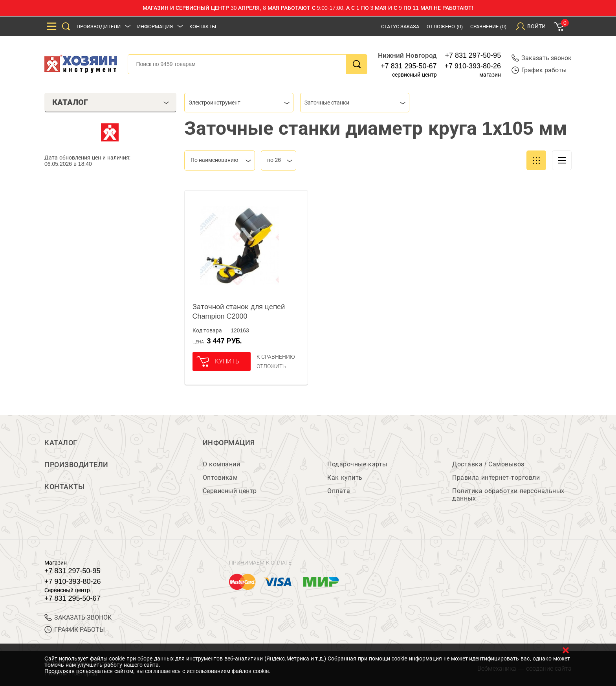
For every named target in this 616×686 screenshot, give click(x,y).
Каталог (61, 443)
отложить (271, 366)
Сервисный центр (230, 491)
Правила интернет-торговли (496, 478)
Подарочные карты (357, 464)
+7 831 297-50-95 (473, 55)
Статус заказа (400, 27)
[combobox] (239, 103)
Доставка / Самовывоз (488, 464)
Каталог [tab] (111, 102)
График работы (539, 70)
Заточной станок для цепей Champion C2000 (239, 312)
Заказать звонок (542, 58)
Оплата (339, 491)
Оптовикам (220, 478)
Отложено (445, 27)
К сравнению (276, 357)
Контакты (203, 27)
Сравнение (488, 27)
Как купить (345, 478)
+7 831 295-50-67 (409, 66)
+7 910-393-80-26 (473, 66)
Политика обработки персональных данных (508, 495)
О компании (221, 464)
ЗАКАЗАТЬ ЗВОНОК (78, 617)
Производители (99, 27)
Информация (155, 27)
